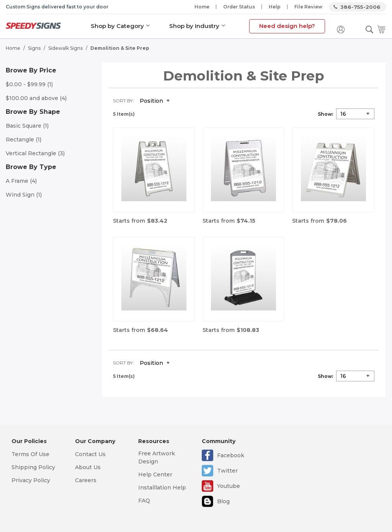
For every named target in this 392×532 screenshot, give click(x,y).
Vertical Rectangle (35, 153)
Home (202, 7)
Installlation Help (162, 488)
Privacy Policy (31, 480)
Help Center (155, 475)
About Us (88, 467)
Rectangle (24, 140)
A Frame (21, 181)
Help (275, 7)
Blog (223, 501)
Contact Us (90, 454)
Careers (86, 480)
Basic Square (27, 126)
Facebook (231, 455)
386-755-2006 (360, 7)
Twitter (227, 471)
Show (325, 114)
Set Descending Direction (181, 101)
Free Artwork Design (157, 457)
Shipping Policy (33, 467)
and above (36, 98)
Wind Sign (24, 195)
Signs (34, 48)
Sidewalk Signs (65, 48)
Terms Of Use (30, 454)
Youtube (229, 486)
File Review (308, 7)
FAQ (144, 501)
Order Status (239, 7)
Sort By (123, 101)
